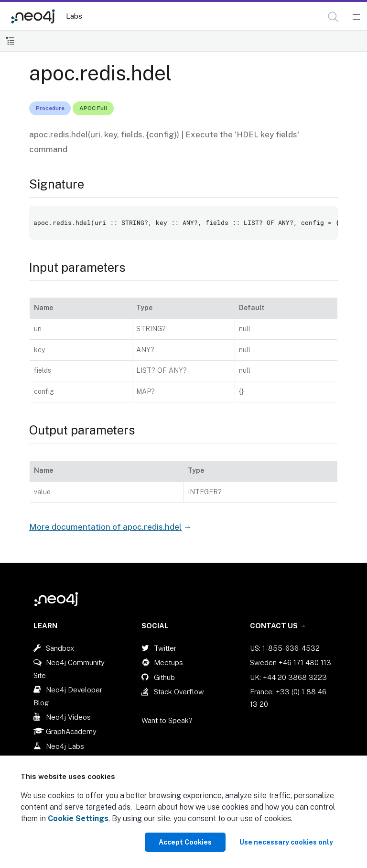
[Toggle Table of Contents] (10, 41)
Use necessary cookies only (286, 842)
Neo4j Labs (65, 746)
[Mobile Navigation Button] (356, 17)
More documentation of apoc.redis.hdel (105, 527)
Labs (74, 16)
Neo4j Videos (68, 717)
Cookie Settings (78, 818)
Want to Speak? (167, 720)
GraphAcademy (71, 731)
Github (164, 677)
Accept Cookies (185, 842)
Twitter (165, 648)
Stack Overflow (179, 692)
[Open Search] (334, 17)
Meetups (168, 662)
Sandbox (60, 648)
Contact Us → (278, 626)
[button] (333, 17)
